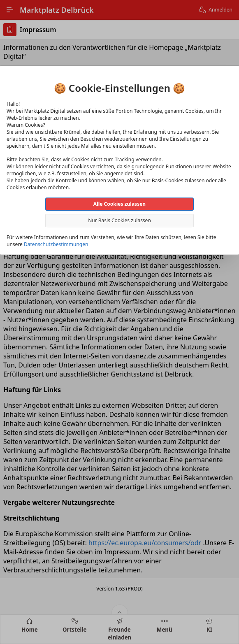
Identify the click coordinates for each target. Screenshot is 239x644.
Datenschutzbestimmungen (56, 244)
